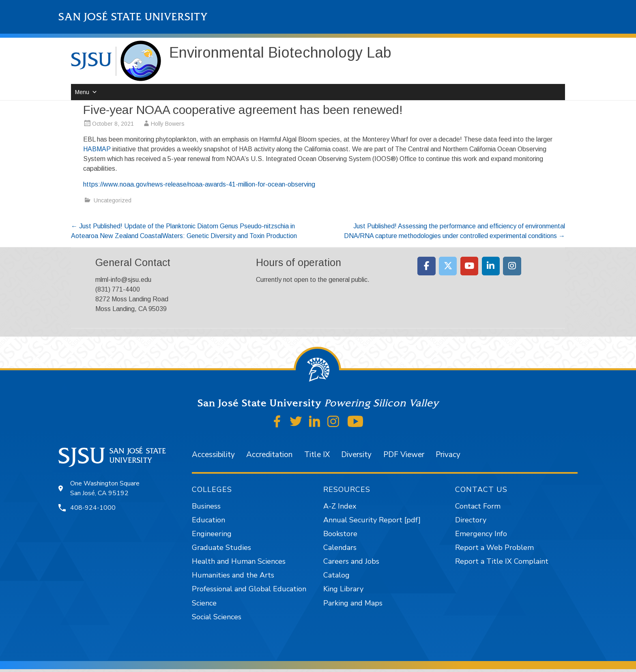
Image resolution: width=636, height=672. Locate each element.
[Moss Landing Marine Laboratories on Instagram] (512, 266)
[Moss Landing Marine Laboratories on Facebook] (427, 266)
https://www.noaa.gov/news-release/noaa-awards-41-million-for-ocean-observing (199, 184)
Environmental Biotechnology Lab (280, 53)
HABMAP (97, 149)
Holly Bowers (168, 124)
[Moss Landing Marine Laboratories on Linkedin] (491, 266)
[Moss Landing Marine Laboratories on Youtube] (469, 266)
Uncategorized (113, 200)
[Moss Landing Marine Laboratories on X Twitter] (448, 266)
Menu (82, 92)
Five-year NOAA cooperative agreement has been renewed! (243, 110)
